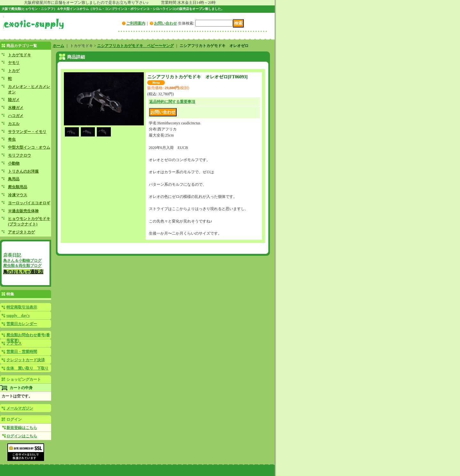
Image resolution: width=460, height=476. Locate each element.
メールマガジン (20, 408)
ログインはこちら (22, 436)
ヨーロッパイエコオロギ (29, 203)
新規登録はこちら (22, 428)
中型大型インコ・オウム (29, 147)
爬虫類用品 (18, 187)
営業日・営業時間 (22, 352)
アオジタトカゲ (21, 232)
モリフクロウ (19, 155)
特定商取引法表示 (22, 307)
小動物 (14, 163)
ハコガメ (16, 116)
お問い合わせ (165, 23)
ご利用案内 (136, 23)
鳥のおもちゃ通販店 (23, 272)
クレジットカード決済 (26, 360)
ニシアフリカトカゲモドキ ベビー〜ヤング (135, 46)
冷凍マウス (18, 195)
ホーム (58, 46)
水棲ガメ (16, 108)
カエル (14, 124)
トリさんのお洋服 (23, 171)
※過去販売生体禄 (23, 211)
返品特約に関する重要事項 (172, 102)
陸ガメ (14, 100)
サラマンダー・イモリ (27, 132)
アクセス (14, 343)
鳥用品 (14, 179)
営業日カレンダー (22, 324)
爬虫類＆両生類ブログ (22, 266)
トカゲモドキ (19, 55)
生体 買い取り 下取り (27, 368)
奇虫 (12, 139)
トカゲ (14, 71)
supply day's (18, 316)
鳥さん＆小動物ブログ (22, 261)
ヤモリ (14, 63)
